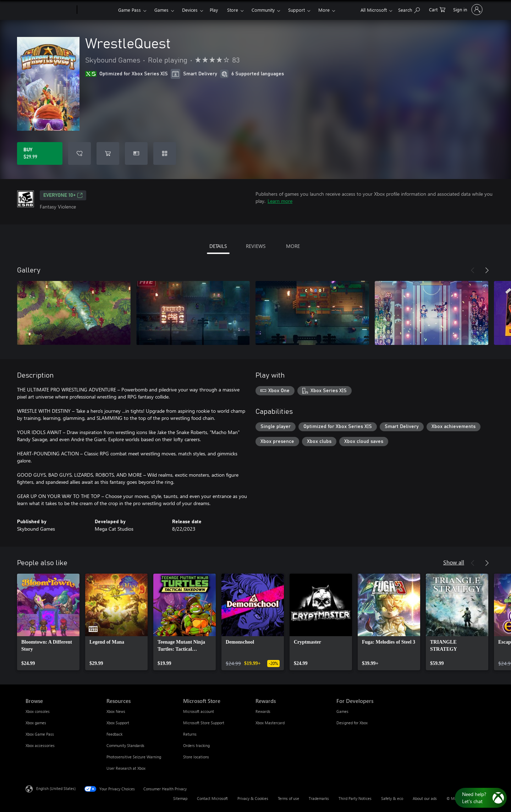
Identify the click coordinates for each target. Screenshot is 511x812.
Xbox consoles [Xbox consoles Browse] (38, 711)
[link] (48, 622)
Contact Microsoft (212, 798)
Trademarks (319, 798)
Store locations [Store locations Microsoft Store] (196, 757)
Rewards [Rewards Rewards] (263, 711)
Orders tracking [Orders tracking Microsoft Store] (196, 745)
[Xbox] (97, 10)
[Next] (487, 270)
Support (296, 10)
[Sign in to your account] (467, 10)
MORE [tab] (293, 246)
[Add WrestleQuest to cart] (108, 153)
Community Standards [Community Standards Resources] (125, 745)
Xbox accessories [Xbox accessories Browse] (40, 745)
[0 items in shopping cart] (437, 9)
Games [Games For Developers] (342, 711)
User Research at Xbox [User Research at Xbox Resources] (126, 768)
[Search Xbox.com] (409, 9)
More (324, 10)
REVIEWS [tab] (256, 246)
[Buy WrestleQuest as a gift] (136, 153)
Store (233, 10)
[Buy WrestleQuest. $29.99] (40, 153)
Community (263, 10)
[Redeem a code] (165, 153)
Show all (454, 562)
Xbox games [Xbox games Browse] (36, 723)
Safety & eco (392, 798)
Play (214, 10)
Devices (190, 10)
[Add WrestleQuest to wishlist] (79, 153)
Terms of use (289, 798)
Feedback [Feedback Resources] (114, 734)
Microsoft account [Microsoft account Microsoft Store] (199, 711)
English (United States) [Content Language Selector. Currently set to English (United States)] (56, 788)
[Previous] (473, 270)
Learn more (280, 201)
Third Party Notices (355, 798)
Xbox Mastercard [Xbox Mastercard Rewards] (270, 723)
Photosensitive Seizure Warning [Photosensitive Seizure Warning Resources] (134, 757)
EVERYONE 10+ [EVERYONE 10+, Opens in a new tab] (63, 195)
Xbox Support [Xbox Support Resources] (118, 723)
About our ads (425, 798)
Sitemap (180, 798)
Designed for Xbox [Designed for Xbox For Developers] (352, 723)
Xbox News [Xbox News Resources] (116, 711)
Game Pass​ (130, 10)
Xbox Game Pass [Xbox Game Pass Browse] (40, 734)
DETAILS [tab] (218, 246)
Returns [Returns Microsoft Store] (190, 734)
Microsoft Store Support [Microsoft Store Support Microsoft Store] (204, 723)
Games (161, 10)
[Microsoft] (50, 10)
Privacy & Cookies (253, 798)
